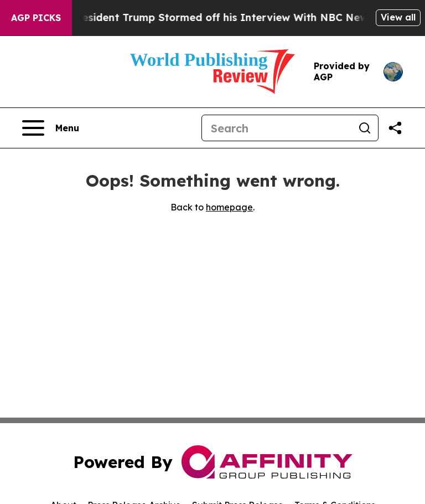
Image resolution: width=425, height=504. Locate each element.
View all (398, 17)
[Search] (277, 128)
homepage (229, 207)
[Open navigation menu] (51, 128)
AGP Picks (36, 18)
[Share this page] (395, 128)
